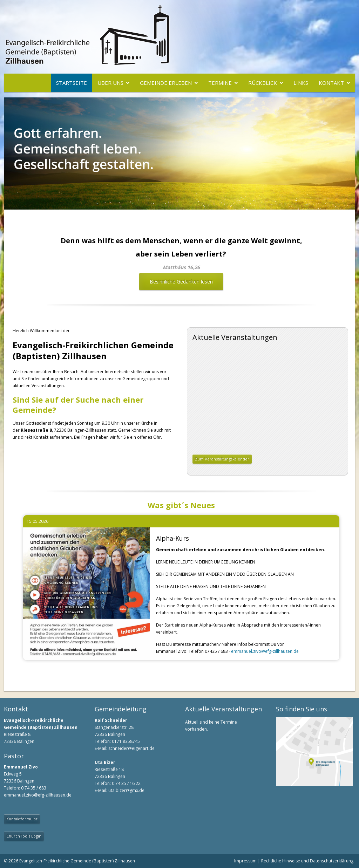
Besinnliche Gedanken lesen (181, 282)
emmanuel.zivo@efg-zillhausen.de (265, 651)
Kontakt (331, 83)
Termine (220, 83)
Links (301, 83)
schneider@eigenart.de (131, 748)
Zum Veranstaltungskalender (222, 459)
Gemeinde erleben (166, 83)
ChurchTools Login (24, 836)
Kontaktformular (22, 819)
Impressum (245, 861)
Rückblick (263, 83)
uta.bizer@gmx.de (126, 790)
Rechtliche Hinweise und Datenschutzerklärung (307, 861)
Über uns (110, 83)
